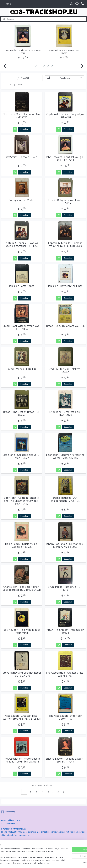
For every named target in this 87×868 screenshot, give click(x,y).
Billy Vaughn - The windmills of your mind (22, 631)
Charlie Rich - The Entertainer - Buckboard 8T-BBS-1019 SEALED (22, 588)
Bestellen (24, 129)
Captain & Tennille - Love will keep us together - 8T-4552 (22, 245)
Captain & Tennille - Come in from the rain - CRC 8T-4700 (65, 245)
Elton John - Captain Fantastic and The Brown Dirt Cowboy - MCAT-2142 (22, 501)
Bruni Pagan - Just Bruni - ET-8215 (65, 588)
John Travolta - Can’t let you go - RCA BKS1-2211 (65, 159)
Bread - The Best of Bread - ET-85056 (22, 413)
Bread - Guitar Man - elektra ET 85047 (65, 371)
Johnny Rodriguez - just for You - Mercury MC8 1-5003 (65, 545)
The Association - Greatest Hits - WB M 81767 (65, 674)
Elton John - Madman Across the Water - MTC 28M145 (65, 456)
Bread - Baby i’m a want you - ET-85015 (65, 202)
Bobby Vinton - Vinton (22, 200)
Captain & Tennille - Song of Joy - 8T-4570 (23, 50)
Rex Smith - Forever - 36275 (22, 157)
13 (57, 792)
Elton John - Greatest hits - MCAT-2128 (65, 413)
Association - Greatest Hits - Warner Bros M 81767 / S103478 (22, 717)
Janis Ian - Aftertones (22, 286)
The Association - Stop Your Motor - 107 (65, 717)
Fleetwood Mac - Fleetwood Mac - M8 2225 (22, 116)
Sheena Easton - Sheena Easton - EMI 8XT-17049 (65, 760)
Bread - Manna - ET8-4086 (22, 369)
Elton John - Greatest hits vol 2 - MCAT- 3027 (22, 456)
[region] (25, 850)
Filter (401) (23, 78)
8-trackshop (8, 812)
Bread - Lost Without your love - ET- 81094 (22, 328)
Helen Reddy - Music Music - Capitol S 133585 (22, 545)
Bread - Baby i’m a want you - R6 (65, 326)
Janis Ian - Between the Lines (65, 286)
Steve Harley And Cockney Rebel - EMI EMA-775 (22, 674)
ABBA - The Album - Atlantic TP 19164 (65, 631)
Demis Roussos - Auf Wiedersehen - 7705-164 (65, 499)
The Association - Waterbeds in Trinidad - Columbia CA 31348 (22, 760)
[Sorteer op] (64, 78)
